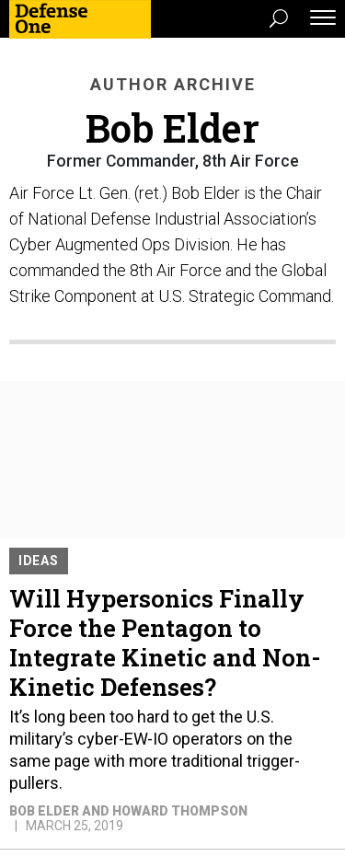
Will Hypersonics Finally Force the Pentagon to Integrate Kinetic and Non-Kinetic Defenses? (165, 642)
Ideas (39, 561)
